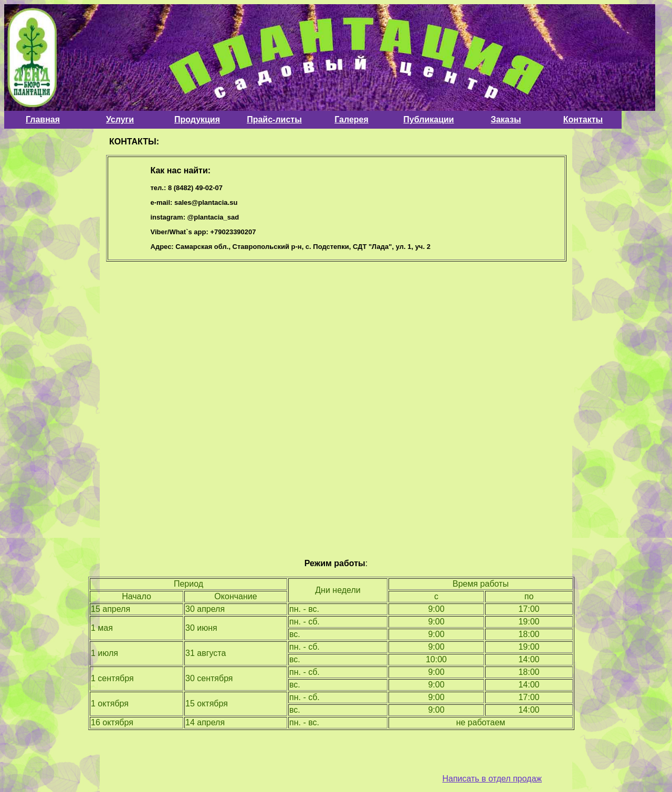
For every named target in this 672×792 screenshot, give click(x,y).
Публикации (428, 119)
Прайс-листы (274, 119)
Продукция (197, 119)
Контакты (583, 119)
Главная (43, 119)
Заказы (506, 119)
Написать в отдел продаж (492, 779)
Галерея (351, 119)
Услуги (120, 119)
